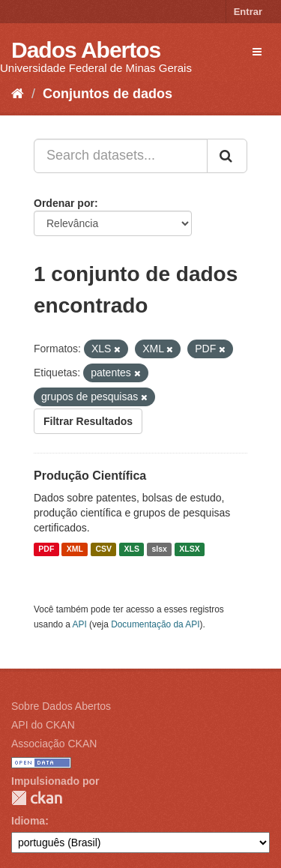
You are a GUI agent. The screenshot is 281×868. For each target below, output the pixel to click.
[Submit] (227, 156)
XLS (132, 549)
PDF (46, 549)
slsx (159, 549)
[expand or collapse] (257, 52)
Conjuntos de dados (108, 94)
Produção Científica (90, 476)
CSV (103, 549)
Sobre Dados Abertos (61, 706)
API (80, 624)
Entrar (248, 12)
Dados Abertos (86, 50)
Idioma (28, 821)
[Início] (18, 94)
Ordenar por (64, 203)
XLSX (189, 549)
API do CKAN (43, 725)
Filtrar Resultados (88, 421)
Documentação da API (155, 624)
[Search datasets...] (121, 156)
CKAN (37, 798)
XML (75, 549)
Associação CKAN (54, 744)
